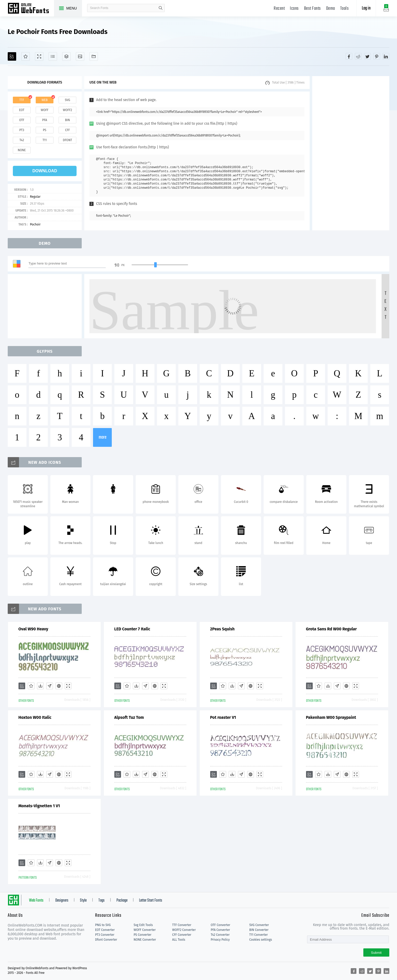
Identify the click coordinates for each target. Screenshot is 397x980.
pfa (45, 120)
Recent (279, 9)
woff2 (68, 110)
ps (45, 130)
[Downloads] (40, 686)
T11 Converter (258, 935)
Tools (345, 9)
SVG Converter (259, 925)
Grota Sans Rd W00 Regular (331, 629)
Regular (35, 197)
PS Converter (142, 935)
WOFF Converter (145, 930)
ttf (22, 100)
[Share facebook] (349, 56)
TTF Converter (182, 925)
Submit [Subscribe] (376, 953)
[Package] (66, 56)
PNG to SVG (103, 925)
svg (67, 100)
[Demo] (39, 56)
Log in (366, 8)
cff (67, 130)
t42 (22, 140)
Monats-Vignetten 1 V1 (39, 806)
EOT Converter (105, 930)
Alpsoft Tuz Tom (129, 717)
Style (83, 901)
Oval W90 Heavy (33, 629)
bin (67, 120)
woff (44, 110)
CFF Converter (182, 935)
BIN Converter (259, 930)
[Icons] (80, 56)
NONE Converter (145, 940)
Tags (101, 901)
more (103, 437)
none (22, 150)
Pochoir (35, 224)
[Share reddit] (358, 56)
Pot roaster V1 (223, 717)
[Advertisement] (351, 153)
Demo (331, 9)
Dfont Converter (106, 940)
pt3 (22, 130)
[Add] (12, 56)
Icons (294, 9)
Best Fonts (312, 9)
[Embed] (59, 686)
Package (122, 901)
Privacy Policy (220, 940)
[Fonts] (94, 56)
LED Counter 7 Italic (132, 629)
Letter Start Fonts (151, 901)
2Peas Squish (223, 629)
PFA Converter (220, 930)
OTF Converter (220, 925)
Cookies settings (261, 940)
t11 (44, 140)
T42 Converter (220, 935)
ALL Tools (179, 940)
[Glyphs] (53, 56)
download (45, 171)
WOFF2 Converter (184, 930)
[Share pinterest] (377, 56)
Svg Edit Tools (143, 925)
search (161, 8)
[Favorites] (26, 56)
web (45, 100)
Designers (62, 901)
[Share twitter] (367, 56)
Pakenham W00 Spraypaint (331, 717)
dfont (67, 140)
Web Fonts (36, 901)
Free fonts (31, 9)
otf (22, 120)
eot (22, 110)
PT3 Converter (105, 935)
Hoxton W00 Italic (35, 717)
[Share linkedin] (386, 56)
